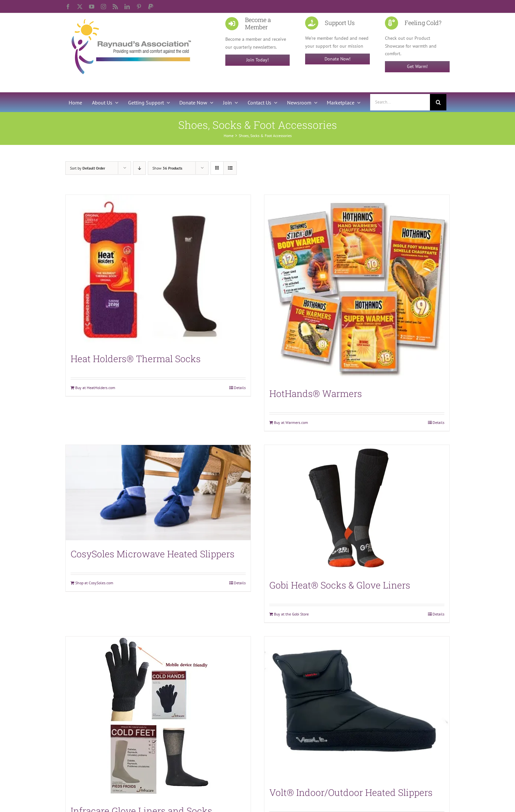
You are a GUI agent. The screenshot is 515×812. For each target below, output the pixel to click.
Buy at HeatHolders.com (95, 388)
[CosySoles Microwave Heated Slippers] (158, 492)
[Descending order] (139, 168)
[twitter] (80, 7)
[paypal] (151, 7)
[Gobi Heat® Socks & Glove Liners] (357, 508)
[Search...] (400, 102)
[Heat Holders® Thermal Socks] (158, 270)
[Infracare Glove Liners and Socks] (158, 717)
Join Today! (257, 60)
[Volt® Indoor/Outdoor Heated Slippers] (357, 708)
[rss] (115, 7)
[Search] (438, 102)
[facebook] (68, 7)
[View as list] (230, 168)
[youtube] (92, 7)
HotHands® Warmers (316, 394)
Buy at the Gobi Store (291, 614)
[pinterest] (139, 7)
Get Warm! (417, 66)
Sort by (88, 168)
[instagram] (103, 7)
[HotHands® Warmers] (357, 287)
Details (240, 388)
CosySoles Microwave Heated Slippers (153, 554)
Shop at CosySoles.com (94, 583)
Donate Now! (337, 59)
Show (167, 168)
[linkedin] (127, 7)
